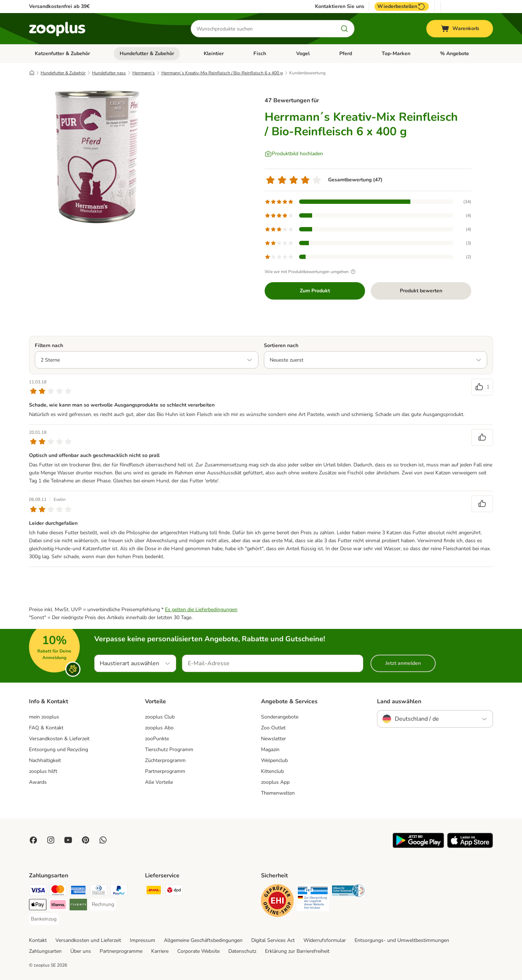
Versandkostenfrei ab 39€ (59, 6)
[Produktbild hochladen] (294, 154)
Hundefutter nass (109, 73)
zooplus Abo (159, 728)
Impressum (142, 940)
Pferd (346, 53)
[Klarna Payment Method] (58, 906)
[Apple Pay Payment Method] (38, 906)
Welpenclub (274, 760)
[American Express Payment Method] (78, 891)
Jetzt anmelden (403, 663)
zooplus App (275, 782)
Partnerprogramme (121, 951)
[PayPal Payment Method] (119, 891)
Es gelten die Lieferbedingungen (201, 610)
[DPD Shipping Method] (174, 891)
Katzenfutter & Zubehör (62, 53)
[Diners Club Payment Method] (99, 891)
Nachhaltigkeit (45, 760)
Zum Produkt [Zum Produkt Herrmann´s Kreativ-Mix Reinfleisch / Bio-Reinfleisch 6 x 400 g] (315, 291)
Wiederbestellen (402, 7)
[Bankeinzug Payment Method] (44, 919)
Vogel (303, 53)
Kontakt (38, 940)
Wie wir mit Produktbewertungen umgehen (311, 272)
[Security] (277, 902)
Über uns (81, 951)
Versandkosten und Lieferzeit (88, 940)
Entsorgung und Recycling (59, 750)
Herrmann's (144, 73)
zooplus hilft (43, 771)
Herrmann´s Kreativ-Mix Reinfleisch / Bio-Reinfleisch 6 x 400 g (222, 73)
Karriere (160, 951)
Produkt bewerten (421, 291)
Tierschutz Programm (169, 750)
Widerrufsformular (325, 940)
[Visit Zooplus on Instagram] (51, 840)
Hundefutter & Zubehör (147, 53)
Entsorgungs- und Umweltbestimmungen (402, 940)
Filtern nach (49, 345)
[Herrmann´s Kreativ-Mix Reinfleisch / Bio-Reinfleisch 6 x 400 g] (98, 157)
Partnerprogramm (165, 771)
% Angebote (455, 53)
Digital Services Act (273, 940)
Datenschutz (242, 951)
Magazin (270, 750)
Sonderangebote (280, 717)
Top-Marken (396, 53)
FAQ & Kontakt (46, 728)
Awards (38, 782)
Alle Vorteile (159, 782)
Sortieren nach (281, 345)
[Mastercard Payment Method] (58, 891)
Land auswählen (399, 701)
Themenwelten (278, 793)
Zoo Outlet (273, 728)
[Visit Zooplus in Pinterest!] (86, 840)
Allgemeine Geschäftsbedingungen (203, 940)
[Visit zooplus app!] (418, 846)
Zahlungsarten (45, 951)
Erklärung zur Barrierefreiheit (297, 951)
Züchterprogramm (165, 760)
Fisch (260, 53)
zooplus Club (160, 717)
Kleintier (214, 53)
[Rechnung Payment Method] (103, 905)
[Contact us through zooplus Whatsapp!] (103, 840)
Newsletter (274, 739)
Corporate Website (198, 951)
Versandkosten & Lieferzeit (59, 739)
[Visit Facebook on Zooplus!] (33, 840)
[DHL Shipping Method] (154, 891)
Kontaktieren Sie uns (340, 7)
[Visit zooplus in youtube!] (68, 840)
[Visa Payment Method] (38, 891)
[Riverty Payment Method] (78, 906)
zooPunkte (157, 739)
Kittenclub (272, 771)
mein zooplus (44, 717)
